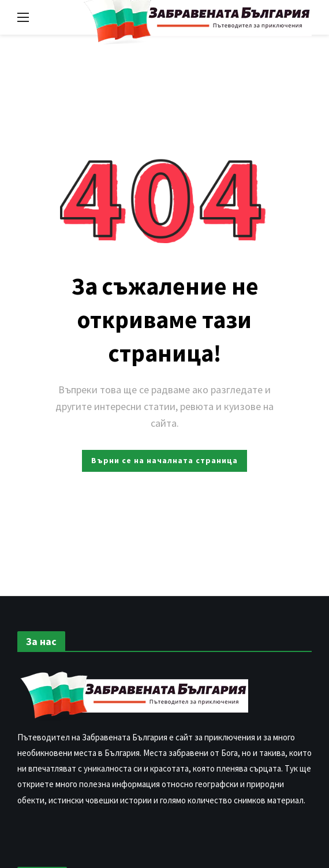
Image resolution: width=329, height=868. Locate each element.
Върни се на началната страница (164, 460)
